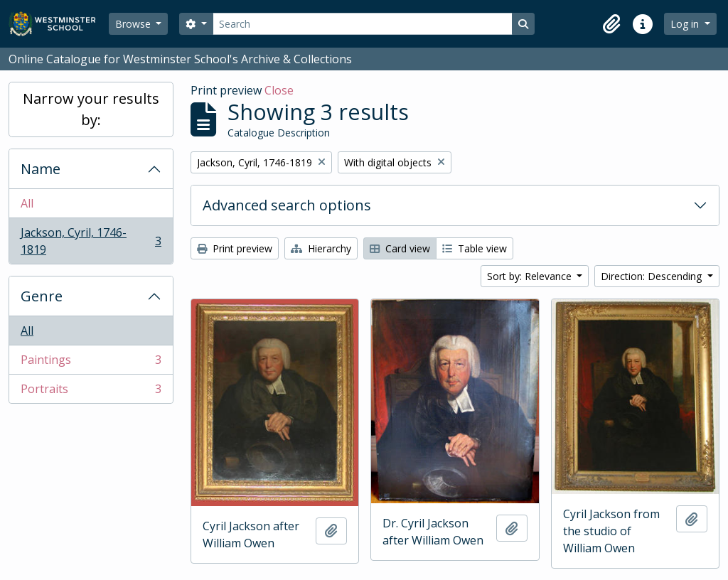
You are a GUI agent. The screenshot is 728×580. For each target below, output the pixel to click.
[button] (611, 24)
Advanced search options (287, 205)
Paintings (91, 363)
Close (279, 90)
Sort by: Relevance (531, 276)
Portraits (91, 392)
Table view (475, 248)
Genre (42, 296)
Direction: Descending (653, 276)
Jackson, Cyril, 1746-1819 (91, 241)
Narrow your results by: (91, 109)
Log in (686, 24)
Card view (400, 248)
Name (41, 169)
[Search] (363, 24)
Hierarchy (321, 248)
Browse (134, 24)
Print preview (235, 248)
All (27, 203)
